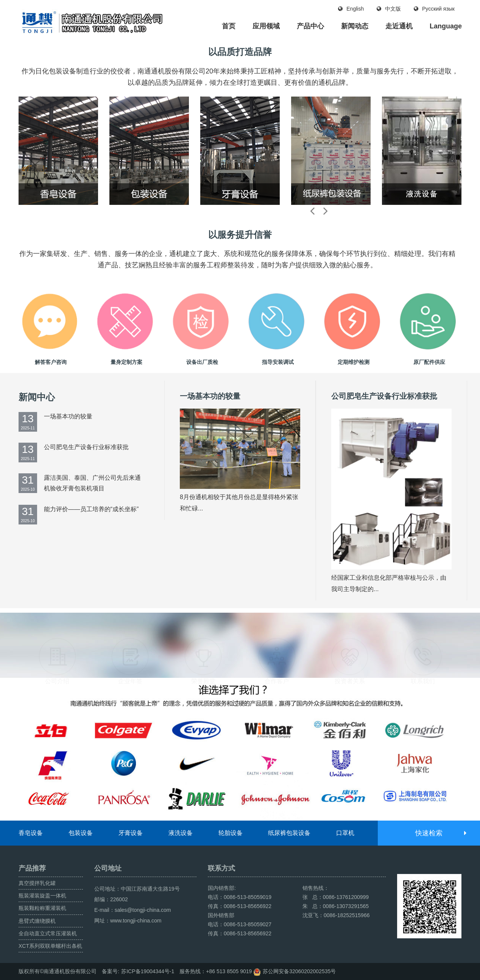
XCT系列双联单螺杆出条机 (50, 946)
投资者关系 (350, 643)
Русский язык (434, 9)
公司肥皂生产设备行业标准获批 (86, 447)
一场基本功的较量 (68, 416)
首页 (229, 26)
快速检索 (440, 833)
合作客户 (277, 643)
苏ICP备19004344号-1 (148, 971)
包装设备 (81, 833)
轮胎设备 (231, 833)
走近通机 (399, 26)
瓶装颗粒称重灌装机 (42, 908)
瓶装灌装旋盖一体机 (42, 896)
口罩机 (345, 833)
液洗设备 (181, 833)
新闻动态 (355, 26)
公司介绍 (57, 643)
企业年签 (130, 643)
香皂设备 (31, 833)
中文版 (389, 9)
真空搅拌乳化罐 (37, 883)
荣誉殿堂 (203, 643)
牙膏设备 (131, 833)
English (351, 9)
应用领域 (266, 26)
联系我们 (423, 643)
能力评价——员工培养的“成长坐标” (91, 509)
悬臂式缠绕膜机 (37, 921)
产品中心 (310, 26)
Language (446, 26)
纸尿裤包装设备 (289, 833)
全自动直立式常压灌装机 (48, 933)
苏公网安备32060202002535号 (299, 971)
